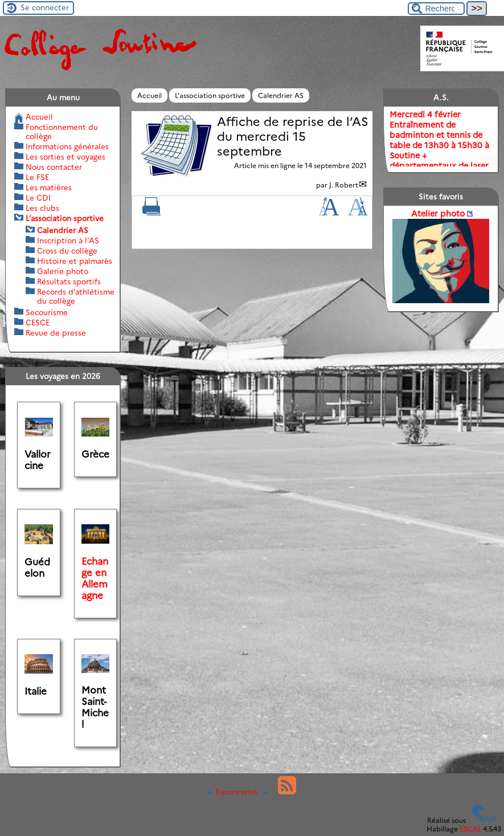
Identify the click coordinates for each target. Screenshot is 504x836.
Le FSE (37, 177)
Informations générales (67, 146)
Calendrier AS (281, 95)
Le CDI (38, 198)
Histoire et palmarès (75, 261)
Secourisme (47, 312)
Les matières (49, 187)
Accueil (149, 95)
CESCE (38, 323)
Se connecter (45, 7)
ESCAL (470, 829)
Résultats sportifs (69, 282)
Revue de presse (56, 333)
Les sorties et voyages (65, 157)
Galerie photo (63, 271)
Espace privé (233, 792)
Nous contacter (54, 167)
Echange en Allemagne (95, 578)
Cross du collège (67, 251)
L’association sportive (210, 95)
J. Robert (344, 185)
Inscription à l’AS (68, 240)
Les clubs (42, 208)
